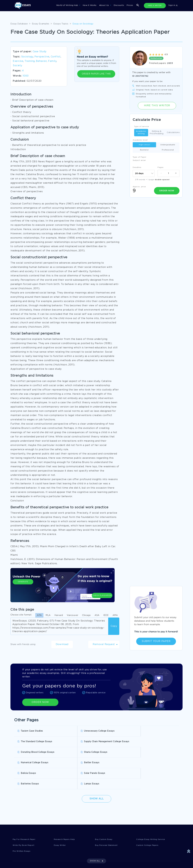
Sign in (173, 5)
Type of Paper (140, 157)
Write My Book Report (24, 816)
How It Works (90, 5)
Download (62, 644)
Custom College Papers (149, 816)
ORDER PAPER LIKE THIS (96, 74)
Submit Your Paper (156, 641)
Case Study (40, 52)
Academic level (140, 140)
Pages (161, 167)
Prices (130, 5)
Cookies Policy (63, 855)
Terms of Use (106, 849)
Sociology (27, 57)
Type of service (142, 126)
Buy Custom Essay (105, 810)
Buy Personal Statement (108, 816)
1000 (26, 76)
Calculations (173, 133)
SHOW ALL (95, 832)
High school (144, 145)
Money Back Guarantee (68, 861)
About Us (104, 5)
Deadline (137, 167)
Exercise (18, 61)
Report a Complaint (23, 861)
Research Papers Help (65, 810)
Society (18, 66)
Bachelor (144, 150)
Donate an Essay (21, 849)
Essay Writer (60, 816)
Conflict (56, 57)
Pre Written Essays (23, 822)
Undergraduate (168, 145)
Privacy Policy (20, 855)
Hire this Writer (157, 106)
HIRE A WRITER (155, 6)
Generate (23, 589)
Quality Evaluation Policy (112, 861)
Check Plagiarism (102, 587)
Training (30, 61)
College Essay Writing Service (152, 810)
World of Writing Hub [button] (68, 5)
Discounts (119, 5)
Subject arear (139, 160)
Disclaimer (61, 849)
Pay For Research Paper (25, 810)
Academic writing (141, 133)
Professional (168, 150)
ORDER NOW (40, 702)
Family (52, 61)
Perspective (42, 57)
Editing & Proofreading (157, 133)
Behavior (41, 61)
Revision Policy (107, 855)
